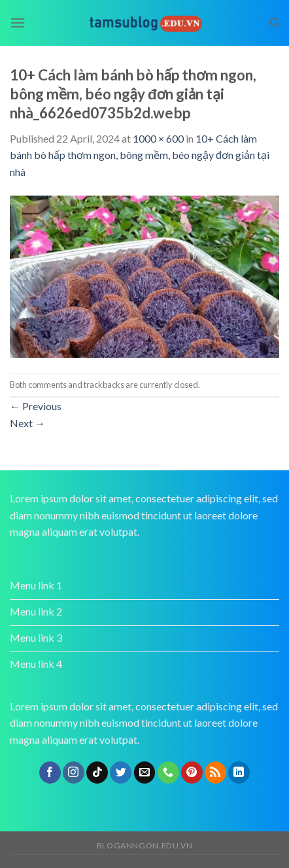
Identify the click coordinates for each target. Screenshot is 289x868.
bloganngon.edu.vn (144, 845)
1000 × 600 (158, 138)
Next (27, 423)
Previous (36, 406)
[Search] (274, 23)
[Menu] (18, 23)
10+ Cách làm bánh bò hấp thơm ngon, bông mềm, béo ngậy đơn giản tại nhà (140, 155)
